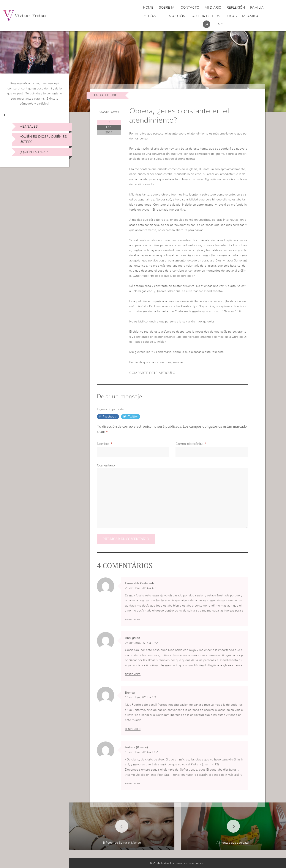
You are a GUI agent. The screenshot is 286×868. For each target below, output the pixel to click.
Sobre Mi (167, 8)
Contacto (190, 8)
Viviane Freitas (109, 112)
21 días (150, 16)
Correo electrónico (190, 444)
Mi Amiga (250, 16)
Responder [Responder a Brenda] (133, 729)
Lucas (231, 16)
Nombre (103, 444)
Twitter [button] (133, 417)
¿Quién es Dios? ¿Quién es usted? (43, 139)
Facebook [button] (109, 417)
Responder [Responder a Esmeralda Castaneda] (133, 619)
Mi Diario (213, 8)
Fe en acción (173, 16)
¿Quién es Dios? (34, 152)
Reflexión (236, 8)
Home (148, 8)
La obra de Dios (205, 16)
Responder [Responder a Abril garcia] (133, 674)
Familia (257, 8)
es (220, 24)
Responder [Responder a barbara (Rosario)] (133, 784)
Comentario (106, 465)
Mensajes (29, 127)
